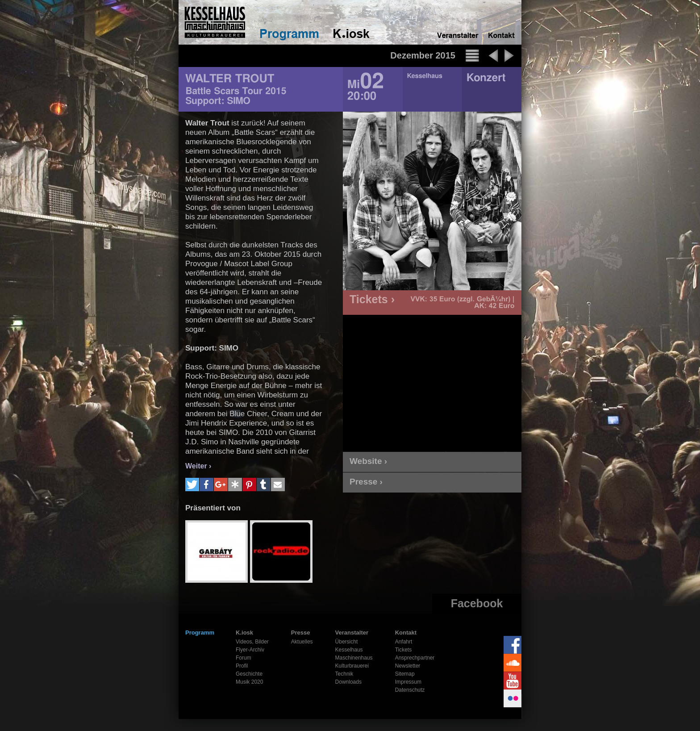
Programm (200, 633)
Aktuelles (302, 642)
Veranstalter (352, 633)
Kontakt (406, 633)
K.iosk (244, 633)
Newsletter (408, 666)
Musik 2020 (249, 682)
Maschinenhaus (354, 658)
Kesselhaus (349, 650)
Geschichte (249, 674)
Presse (301, 633)
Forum (244, 658)
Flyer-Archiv (250, 650)
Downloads (348, 682)
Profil (242, 666)
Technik (344, 674)
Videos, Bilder (252, 642)
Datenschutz (410, 690)
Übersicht (347, 642)
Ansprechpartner (415, 658)
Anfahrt (404, 642)
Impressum (408, 682)
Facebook (477, 603)
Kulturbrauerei (352, 666)
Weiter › (198, 466)
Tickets (404, 650)
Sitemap (405, 674)
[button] (192, 485)
